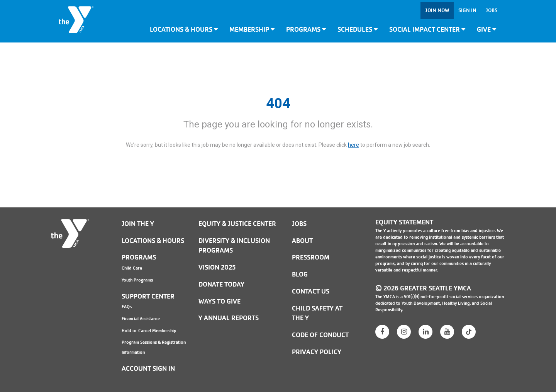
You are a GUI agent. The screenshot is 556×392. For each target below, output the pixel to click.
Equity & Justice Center (237, 224)
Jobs (492, 10)
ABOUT (302, 241)
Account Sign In (148, 369)
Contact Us (311, 291)
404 (278, 104)
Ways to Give (220, 301)
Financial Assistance (141, 319)
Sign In (467, 10)
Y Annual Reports (229, 318)
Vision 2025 (217, 267)
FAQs (127, 307)
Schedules (358, 30)
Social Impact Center (427, 30)
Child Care (132, 268)
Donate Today (221, 284)
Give (486, 30)
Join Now (437, 10)
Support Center (148, 296)
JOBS (299, 224)
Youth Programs (137, 280)
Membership (252, 30)
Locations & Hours (184, 30)
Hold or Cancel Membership (149, 331)
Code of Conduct (320, 335)
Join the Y (138, 224)
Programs (306, 30)
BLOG (300, 274)
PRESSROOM (311, 257)
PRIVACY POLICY (317, 352)
